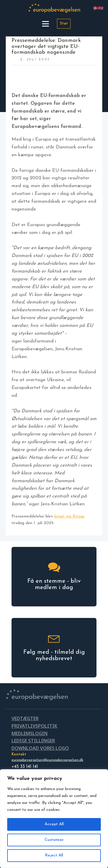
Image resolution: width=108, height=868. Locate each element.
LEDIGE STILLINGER (33, 741)
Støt (64, 24)
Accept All (54, 824)
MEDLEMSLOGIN (30, 733)
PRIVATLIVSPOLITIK (34, 726)
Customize (54, 840)
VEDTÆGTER (25, 718)
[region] (54, 819)
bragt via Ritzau (69, 516)
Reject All (54, 855)
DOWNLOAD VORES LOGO (40, 748)
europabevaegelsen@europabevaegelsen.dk (47, 760)
